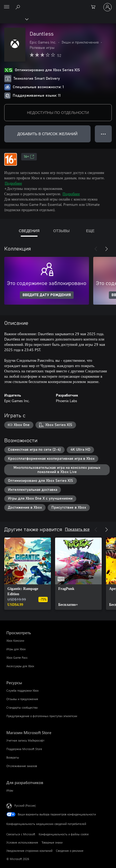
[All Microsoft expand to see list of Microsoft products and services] (7, 7)
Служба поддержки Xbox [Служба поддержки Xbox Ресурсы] (23, 690)
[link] (28, 574)
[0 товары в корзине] (95, 7)
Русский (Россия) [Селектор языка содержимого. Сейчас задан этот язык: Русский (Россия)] (25, 805)
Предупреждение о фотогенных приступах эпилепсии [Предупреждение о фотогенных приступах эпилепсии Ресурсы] (42, 716)
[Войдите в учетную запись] (108, 7)
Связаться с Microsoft (21, 834)
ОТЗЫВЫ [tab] (61, 231)
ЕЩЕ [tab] (90, 231)
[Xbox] (14, 19)
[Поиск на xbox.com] (19, 7)
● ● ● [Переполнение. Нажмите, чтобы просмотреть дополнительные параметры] (103, 134)
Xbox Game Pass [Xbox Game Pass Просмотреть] (17, 658)
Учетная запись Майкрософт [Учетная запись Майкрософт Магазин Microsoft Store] (25, 740)
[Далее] (106, 249)
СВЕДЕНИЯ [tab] (29, 231)
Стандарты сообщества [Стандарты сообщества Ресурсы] (22, 707)
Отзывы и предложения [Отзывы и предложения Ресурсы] (22, 699)
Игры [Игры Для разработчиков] (10, 790)
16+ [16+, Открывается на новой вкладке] (29, 157)
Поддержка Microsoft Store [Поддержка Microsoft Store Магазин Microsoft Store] (24, 749)
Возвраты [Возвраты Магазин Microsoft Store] (13, 757)
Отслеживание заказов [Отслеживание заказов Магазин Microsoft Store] (22, 766)
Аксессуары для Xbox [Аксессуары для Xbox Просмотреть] (20, 666)
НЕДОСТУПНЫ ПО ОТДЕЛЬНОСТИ (58, 112)
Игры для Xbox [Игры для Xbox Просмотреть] (16, 649)
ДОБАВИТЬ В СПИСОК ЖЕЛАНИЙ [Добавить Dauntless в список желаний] (47, 134)
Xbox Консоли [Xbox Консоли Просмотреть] (15, 641)
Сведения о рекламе (70, 851)
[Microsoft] (58, 4)
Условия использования (22, 842)
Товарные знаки (52, 842)
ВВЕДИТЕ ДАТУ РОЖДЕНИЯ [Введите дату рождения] (47, 295)
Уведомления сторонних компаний (29, 851)
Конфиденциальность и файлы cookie (64, 834)
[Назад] (96, 249)
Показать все (77, 529)
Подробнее (13, 183)
